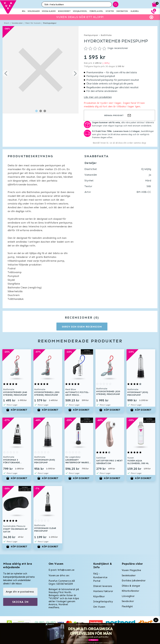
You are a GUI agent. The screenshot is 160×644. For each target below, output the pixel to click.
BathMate (106, 35)
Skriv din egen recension (82, 327)
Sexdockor (128, 601)
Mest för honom (33, 23)
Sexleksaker (17, 23)
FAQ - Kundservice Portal (100, 577)
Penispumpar (50, 23)
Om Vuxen (99, 607)
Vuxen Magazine (131, 570)
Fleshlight (127, 606)
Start (7, 23)
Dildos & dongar (131, 586)
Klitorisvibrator (130, 591)
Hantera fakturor (103, 591)
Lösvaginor (128, 596)
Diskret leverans (103, 586)
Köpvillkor (99, 596)
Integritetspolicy (103, 602)
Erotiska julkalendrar (134, 581)
